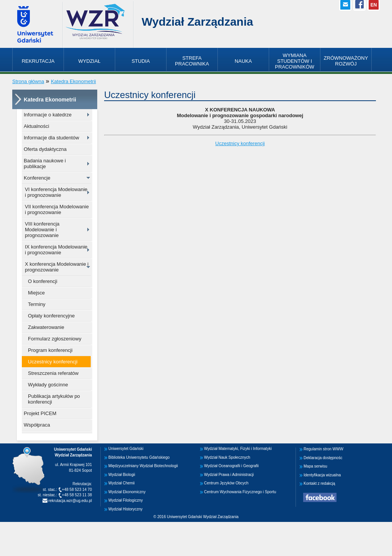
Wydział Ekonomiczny (127, 492)
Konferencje (37, 178)
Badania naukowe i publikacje (45, 164)
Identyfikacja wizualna (322, 475)
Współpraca (37, 425)
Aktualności (36, 126)
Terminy (37, 304)
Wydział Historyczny (125, 509)
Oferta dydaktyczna (45, 149)
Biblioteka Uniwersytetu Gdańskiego (139, 457)
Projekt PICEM (40, 413)
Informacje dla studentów (51, 138)
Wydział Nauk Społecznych (227, 457)
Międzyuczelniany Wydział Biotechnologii (143, 466)
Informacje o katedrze (48, 115)
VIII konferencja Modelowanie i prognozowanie (42, 230)
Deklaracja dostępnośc (323, 458)
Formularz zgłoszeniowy (55, 339)
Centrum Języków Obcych (226, 483)
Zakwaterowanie (46, 327)
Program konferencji (50, 350)
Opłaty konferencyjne (51, 316)
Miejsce (36, 293)
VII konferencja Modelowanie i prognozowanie (57, 209)
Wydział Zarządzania (197, 22)
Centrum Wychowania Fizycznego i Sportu (240, 492)
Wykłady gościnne (48, 385)
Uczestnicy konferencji (53, 362)
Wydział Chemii (122, 483)
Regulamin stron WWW (323, 449)
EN (374, 5)
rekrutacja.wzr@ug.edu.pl (70, 501)
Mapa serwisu (315, 466)
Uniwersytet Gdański (126, 449)
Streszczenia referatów (53, 373)
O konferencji (43, 281)
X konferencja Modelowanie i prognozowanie (57, 267)
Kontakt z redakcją (319, 483)
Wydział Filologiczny (126, 500)
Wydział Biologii (122, 475)
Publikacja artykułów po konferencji (54, 399)
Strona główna (28, 81)
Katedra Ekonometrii (73, 81)
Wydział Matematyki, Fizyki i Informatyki (238, 449)
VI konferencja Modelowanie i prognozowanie (56, 192)
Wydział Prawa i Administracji (229, 475)
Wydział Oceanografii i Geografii (231, 466)
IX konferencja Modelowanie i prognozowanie (56, 250)
